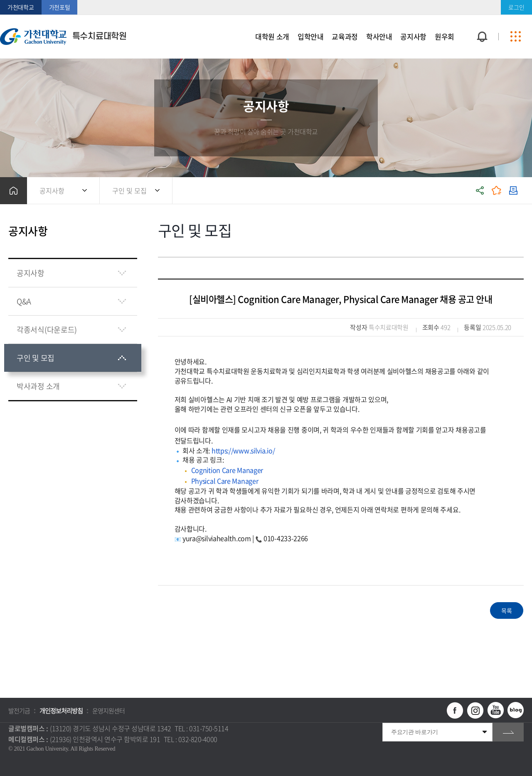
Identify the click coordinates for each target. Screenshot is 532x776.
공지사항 (52, 190)
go (508, 732)
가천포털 (60, 7)
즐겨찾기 (497, 191)
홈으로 (14, 191)
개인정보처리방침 (61, 711)
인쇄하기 (513, 191)
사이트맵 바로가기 (515, 37)
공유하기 (480, 191)
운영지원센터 (108, 711)
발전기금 (19, 711)
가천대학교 (21, 7)
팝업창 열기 (481, 21)
